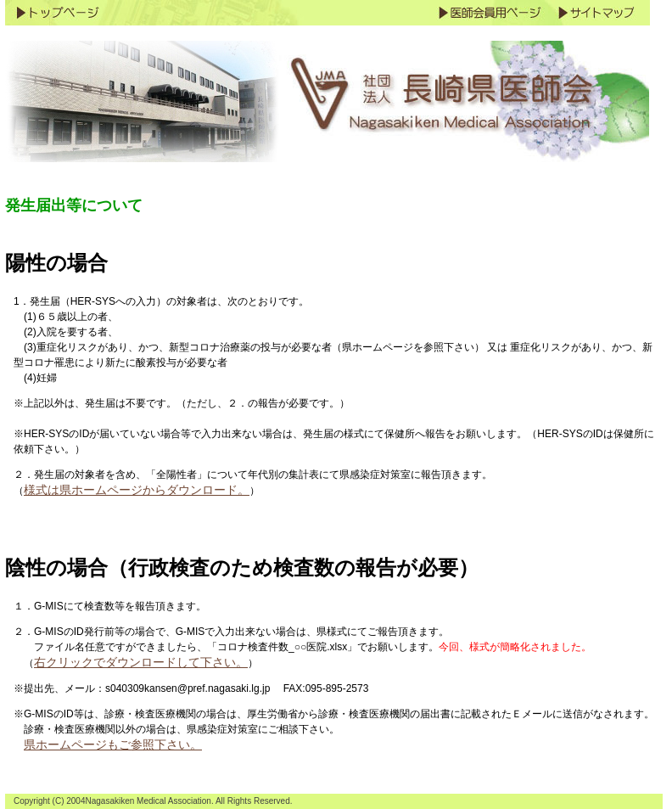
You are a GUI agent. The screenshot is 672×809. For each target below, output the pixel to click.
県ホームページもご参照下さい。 (113, 744)
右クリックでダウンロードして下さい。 (141, 662)
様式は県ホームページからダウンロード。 (137, 490)
